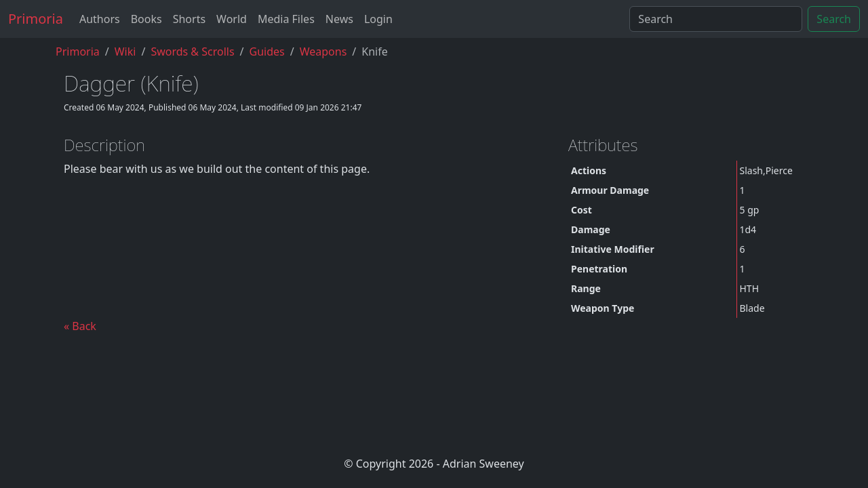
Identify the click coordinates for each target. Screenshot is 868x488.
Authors (100, 19)
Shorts (189, 19)
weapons (323, 52)
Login (378, 19)
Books (146, 19)
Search (834, 19)
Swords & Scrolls (192, 52)
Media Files (286, 19)
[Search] (716, 19)
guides (267, 52)
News (339, 19)
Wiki (125, 52)
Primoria (36, 19)
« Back (80, 326)
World (232, 19)
